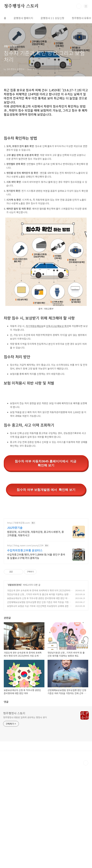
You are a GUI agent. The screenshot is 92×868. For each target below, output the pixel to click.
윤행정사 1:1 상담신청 (52, 18)
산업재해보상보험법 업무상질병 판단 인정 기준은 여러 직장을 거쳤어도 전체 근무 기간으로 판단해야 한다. (39, 706)
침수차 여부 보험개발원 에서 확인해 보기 (46, 490)
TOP (86, 865)
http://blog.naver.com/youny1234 (25, 648)
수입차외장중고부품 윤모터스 (25, 653)
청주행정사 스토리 (21, 6)
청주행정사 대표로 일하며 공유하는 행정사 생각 (25, 820)
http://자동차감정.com (18, 625)
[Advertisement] (46, 537)
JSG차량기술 (15, 630)
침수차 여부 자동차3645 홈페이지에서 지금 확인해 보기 (46, 463)
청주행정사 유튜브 (81, 18)
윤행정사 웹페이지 (23, 18)
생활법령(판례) (15, 687)
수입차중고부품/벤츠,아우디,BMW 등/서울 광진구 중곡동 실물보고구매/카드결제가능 (36, 659)
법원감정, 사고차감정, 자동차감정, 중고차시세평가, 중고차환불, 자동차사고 (35, 636)
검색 (79, 6)
